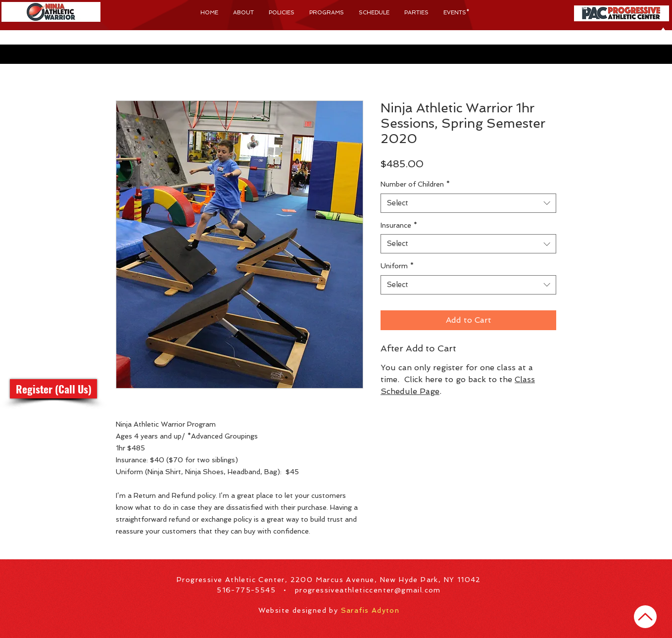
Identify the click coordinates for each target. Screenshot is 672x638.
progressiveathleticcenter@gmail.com (368, 590)
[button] (67, 40)
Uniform (397, 266)
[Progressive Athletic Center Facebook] (14, 40)
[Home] (645, 617)
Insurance (399, 225)
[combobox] (468, 203)
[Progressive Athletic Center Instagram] (30, 40)
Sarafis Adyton (370, 610)
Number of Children (415, 184)
